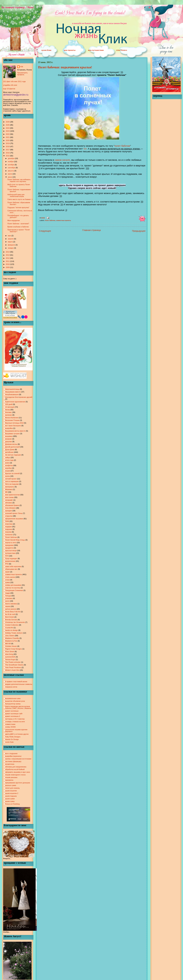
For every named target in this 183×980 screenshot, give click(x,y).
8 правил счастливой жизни (16, 682)
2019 (8, 143)
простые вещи (11, 551)
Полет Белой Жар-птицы (15, 540)
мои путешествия (96, 50)
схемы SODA (10, 727)
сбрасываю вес (11, 569)
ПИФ (7, 521)
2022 (8, 134)
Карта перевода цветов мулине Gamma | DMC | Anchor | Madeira (18, 707)
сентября (12, 168)
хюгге (7, 601)
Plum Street (10, 652)
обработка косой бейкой (15, 769)
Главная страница (92, 230)
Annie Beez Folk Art (13, 612)
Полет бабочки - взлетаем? (18, 224)
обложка (9, 503)
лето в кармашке (12, 481)
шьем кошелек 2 (12, 793)
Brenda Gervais (11, 620)
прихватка (9, 780)
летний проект (11, 479)
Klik (22, 67)
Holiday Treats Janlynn (14, 633)
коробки (8, 468)
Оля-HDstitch (10, 508)
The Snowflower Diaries (14, 665)
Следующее (45, 231)
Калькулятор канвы (13, 704)
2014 (8, 252)
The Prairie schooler (13, 662)
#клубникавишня (12, 394)
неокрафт (9, 500)
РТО (7, 564)
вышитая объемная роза (15, 701)
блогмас (8, 412)
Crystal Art (9, 628)
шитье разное (11, 609)
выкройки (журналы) (13, 756)
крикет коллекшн (12, 711)
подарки (8, 527)
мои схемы (9, 497)
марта (10, 242)
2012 (8, 258)
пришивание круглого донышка (18, 783)
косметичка (10, 764)
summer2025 (10, 657)
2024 (8, 128)
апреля (11, 239)
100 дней (9, 404)
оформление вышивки (14, 519)
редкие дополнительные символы (19, 684)
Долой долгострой (12, 447)
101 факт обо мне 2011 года (14, 81)
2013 (8, 255)
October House (11, 646)
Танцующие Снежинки (14, 590)
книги (7, 463)
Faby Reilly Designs (13, 737)
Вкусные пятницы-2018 (14, 423)
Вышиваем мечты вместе (15, 431)
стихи (7, 580)
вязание (8, 439)
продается (9, 548)
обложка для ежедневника (16, 767)
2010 (8, 264)
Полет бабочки (11, 537)
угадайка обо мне (10, 85)
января (11, 248)
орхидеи (8, 511)
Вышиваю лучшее (12, 434)
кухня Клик (46, 50)
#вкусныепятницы (12, 389)
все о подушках (11, 753)
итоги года (9, 460)
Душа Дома (10, 450)
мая (10, 236)
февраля (12, 245)
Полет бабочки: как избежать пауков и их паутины (19, 180)
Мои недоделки (13, 220)
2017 (8, 150)
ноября (11, 162)
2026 (8, 122)
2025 (8, 125)
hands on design (11, 630)
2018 (8, 146)
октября (11, 165)
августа (11, 171)
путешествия (10, 553)
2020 (8, 140)
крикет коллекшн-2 (13, 716)
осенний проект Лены (14, 513)
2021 (8, 137)
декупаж (8, 442)
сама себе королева (13, 566)
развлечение (10, 561)
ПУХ (7, 556)
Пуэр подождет (11, 558)
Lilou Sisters (122, 50)
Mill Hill (8, 644)
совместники (10, 724)
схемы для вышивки (13, 585)
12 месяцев (10, 407)
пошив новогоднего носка (15, 775)
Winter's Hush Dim (12, 670)
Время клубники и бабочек (18, 227)
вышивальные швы (13, 698)
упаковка (9, 598)
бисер (8, 410)
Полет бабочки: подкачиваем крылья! (65, 67)
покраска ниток (11, 687)
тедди (8, 593)
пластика (9, 524)
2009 (8, 267)
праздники (9, 545)
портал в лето (11, 543)
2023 (8, 131)
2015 (8, 156)
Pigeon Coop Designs (13, 649)
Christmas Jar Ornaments (15, 622)
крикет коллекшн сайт (14, 714)
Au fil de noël (10, 614)
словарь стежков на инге (15, 722)
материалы (10, 487)
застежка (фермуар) (13, 761)
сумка (8, 582)
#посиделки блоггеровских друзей (19, 397)
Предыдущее (139, 231)
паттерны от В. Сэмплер (15, 719)
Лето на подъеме (12, 484)
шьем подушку (11, 796)
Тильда (8, 596)
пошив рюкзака (11, 777)
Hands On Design (12, 739)
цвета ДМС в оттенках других (17, 734)
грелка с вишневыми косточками (18, 759)
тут (85, 149)
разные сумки (11, 785)
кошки (8, 471)
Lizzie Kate (9, 742)
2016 (8, 153)
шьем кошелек (11, 791)
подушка (9, 529)
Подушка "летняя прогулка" (18, 207)
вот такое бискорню (13, 426)
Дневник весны (11, 444)
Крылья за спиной (12, 473)
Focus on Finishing (12, 804)
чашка (8, 606)
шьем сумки (10, 799)
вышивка (9, 436)
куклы (8, 476)
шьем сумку (10, 801)
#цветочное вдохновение (15, 402)
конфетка (9, 465)
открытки (9, 516)
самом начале (62, 160)
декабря (11, 158)
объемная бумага (12, 505)
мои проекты (70, 50)
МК (6, 492)
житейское (9, 452)
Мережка (9, 489)
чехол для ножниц (12, 788)
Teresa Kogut (10, 659)
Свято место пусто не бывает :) (20, 199)
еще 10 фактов (9, 89)
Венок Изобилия (12, 418)
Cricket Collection (12, 625)
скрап (7, 572)
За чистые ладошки (13, 455)
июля (10, 174)
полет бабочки (122, 146)
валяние (9, 415)
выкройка (9, 428)
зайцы (8, 457)
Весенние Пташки (12, 420)
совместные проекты (14, 574)
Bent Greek (10, 617)
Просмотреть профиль (22, 74)
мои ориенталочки (13, 495)
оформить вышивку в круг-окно (18, 772)
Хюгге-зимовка (11, 604)
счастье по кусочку (13, 588)
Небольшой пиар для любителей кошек (16, 195)
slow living (9, 654)
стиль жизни (10, 577)
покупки (8, 532)
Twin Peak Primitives (13, 667)
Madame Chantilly (12, 638)
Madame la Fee (11, 641)
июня (10, 177)
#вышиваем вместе (13, 392)
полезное (9, 535)
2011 (8, 261)
